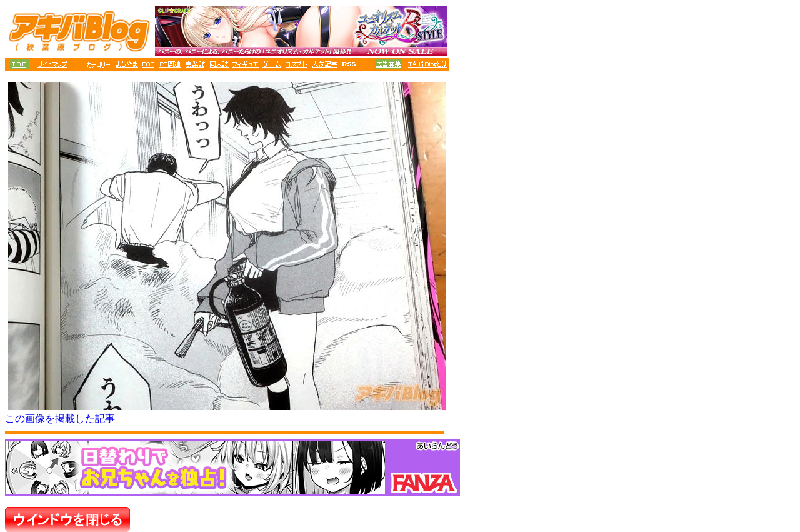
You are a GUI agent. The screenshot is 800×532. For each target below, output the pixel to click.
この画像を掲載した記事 (60, 419)
